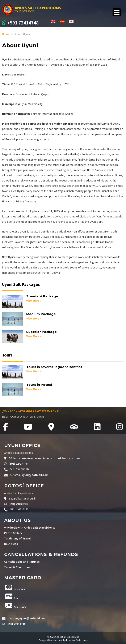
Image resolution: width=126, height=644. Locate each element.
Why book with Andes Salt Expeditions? (30, 528)
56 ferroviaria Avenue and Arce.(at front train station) (44, 458)
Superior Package (41, 332)
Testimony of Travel (17, 538)
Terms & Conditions (17, 567)
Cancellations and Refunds (22, 562)
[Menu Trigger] (117, 12)
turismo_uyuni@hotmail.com (29, 475)
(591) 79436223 (18, 504)
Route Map (11, 544)
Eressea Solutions (77, 640)
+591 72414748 (23, 23)
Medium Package (41, 314)
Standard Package (42, 296)
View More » (34, 301)
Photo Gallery (13, 533)
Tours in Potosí (39, 385)
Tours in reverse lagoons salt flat (54, 367)
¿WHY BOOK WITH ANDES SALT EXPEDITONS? (31, 411)
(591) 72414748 (18, 464)
